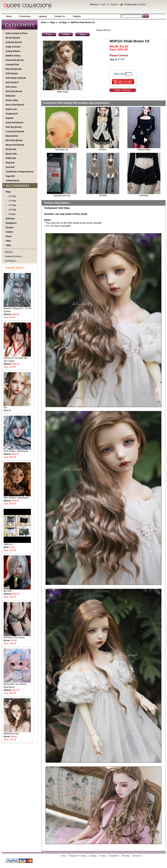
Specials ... (10, 252)
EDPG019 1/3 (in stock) (17, 636)
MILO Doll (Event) (14, 140)
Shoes (9, 236)
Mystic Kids (11, 154)
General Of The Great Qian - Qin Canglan (17, 358)
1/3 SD (121, 59)
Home (9, 16)
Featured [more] (14, 268)
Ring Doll (10, 163)
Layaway (43, 16)
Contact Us (60, 16)
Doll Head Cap (62, 150)
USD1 (8, 245)
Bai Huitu (17, 590)
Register (115, 4)
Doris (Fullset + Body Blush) (17, 450)
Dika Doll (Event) (14, 69)
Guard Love (11, 109)
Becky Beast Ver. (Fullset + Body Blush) (17, 685)
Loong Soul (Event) (15, 132)
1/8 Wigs (12, 210)
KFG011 (103, 150)
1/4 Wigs (12, 201)
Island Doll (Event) (14, 123)
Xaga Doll (10, 176)
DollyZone (11, 96)
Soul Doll (10, 167)
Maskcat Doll (12, 136)
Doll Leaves (11, 87)
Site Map (125, 856)
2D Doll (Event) (13, 38)
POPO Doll (11, 158)
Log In (103, 4)
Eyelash (9, 227)
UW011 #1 (17, 543)
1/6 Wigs (12, 205)
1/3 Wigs (63, 22)
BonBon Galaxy (13, 56)
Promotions (25, 16)
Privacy (102, 856)
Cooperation (114, 856)
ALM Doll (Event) (14, 42)
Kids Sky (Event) (14, 127)
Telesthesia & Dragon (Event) (19, 172)
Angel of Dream (13, 47)
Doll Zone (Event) (14, 91)
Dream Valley (12, 100)
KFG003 (103, 196)
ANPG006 (144, 196)
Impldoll (10, 118)
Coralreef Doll (12, 65)
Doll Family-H (12, 82)
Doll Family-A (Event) (16, 78)
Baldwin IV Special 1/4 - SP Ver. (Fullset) (18, 309)
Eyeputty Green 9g (62, 196)
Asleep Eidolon (13, 51)
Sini (17, 406)
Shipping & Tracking (78, 856)
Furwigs (11, 214)
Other (8, 241)
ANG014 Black (144, 150)
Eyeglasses (11, 223)
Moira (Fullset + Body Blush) (17, 497)
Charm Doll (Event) (15, 60)
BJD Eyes (10, 219)
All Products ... (11, 261)
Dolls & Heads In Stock (17, 33)
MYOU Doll (11, 149)
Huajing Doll (12, 114)
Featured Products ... (14, 256)
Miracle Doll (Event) (15, 145)
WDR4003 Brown (17, 733)
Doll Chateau (12, 74)
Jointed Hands (13, 181)
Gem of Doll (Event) (15, 105)
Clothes (9, 232)
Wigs (53, 22)
